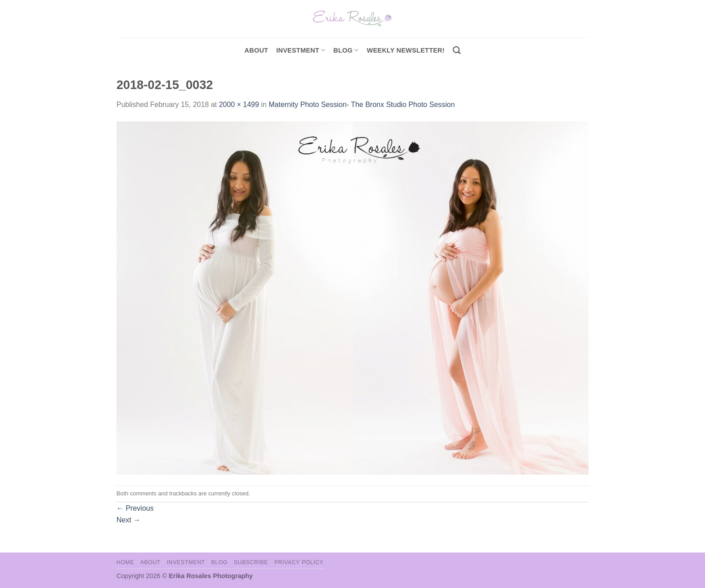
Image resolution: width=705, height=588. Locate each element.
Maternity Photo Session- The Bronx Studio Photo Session (361, 105)
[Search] (457, 51)
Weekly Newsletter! (406, 50)
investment (301, 50)
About (257, 50)
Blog (346, 50)
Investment (186, 562)
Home (125, 562)
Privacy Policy (299, 562)
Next (128, 520)
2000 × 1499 (239, 105)
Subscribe (251, 562)
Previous (135, 508)
